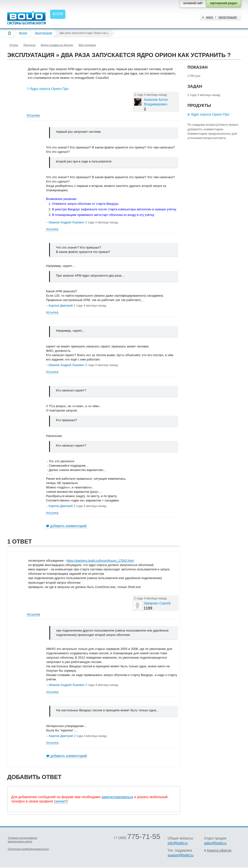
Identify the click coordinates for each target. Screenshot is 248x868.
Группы (14, 45)
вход (209, 17)
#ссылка (33, 115)
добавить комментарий (68, 526)
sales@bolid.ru (215, 843)
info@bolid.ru (178, 843)
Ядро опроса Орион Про (49, 89)
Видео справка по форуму (57, 45)
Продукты (30, 45)
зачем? (61, 801)
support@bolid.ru (181, 855)
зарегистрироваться (117, 797)
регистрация (228, 17)
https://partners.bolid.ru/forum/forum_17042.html (100, 561)
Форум (23, 33)
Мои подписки (87, 45)
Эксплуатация (43, 33)
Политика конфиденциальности (28, 849)
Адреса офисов (219, 850)
